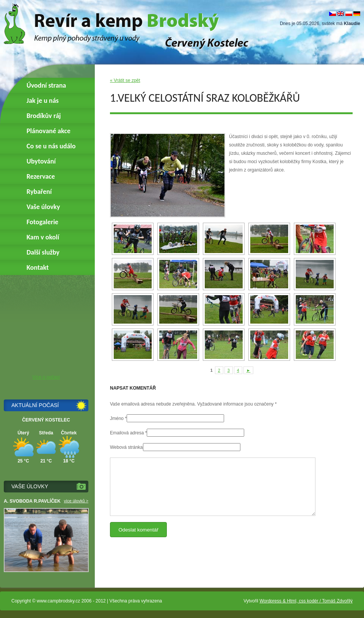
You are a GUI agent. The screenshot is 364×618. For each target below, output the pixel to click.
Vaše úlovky (43, 207)
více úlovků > (76, 501)
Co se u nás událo (51, 146)
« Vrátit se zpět (125, 80)
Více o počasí (46, 377)
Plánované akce (49, 131)
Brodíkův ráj (44, 116)
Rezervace (41, 176)
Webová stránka (126, 447)
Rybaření (39, 192)
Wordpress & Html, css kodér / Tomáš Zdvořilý (306, 601)
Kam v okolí (43, 237)
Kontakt (38, 267)
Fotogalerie (42, 222)
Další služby (43, 252)
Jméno (117, 418)
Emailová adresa (127, 433)
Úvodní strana (46, 85)
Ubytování (41, 161)
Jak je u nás (43, 101)
